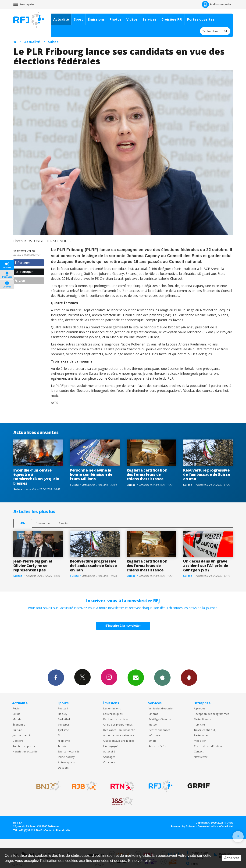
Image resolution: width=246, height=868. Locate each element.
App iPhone (162, 677)
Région (17, 708)
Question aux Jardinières (119, 741)
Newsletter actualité (25, 751)
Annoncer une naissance (119, 735)
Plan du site (63, 830)
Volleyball (64, 725)
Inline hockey (66, 757)
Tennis (62, 746)
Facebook (56, 677)
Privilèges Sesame (160, 719)
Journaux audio (22, 735)
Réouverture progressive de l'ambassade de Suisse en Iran (207, 475)
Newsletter (201, 757)
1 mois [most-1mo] (63, 523)
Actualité (61, 19)
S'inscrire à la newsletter (123, 626)
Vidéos (132, 19)
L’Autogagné (111, 746)
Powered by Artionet (183, 826)
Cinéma (153, 714)
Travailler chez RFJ (205, 730)
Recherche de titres (116, 719)
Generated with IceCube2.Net (215, 826)
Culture (17, 730)
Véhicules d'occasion (161, 708)
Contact (199, 751)
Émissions (96, 19)
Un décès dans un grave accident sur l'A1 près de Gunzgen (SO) (206, 566)
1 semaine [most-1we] (43, 523)
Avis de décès (157, 746)
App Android (189, 677)
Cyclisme (63, 730)
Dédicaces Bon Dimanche (119, 730)
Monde (17, 719)
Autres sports (66, 762)
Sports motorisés (69, 751)
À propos (200, 708)
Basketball (64, 719)
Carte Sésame (203, 719)
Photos (116, 19)
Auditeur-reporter (216, 4)
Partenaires (201, 735)
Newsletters (136, 677)
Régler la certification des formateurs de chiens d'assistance (147, 475)
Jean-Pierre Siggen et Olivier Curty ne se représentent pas (33, 566)
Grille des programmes (118, 725)
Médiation (200, 741)
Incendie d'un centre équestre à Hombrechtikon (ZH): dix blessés (36, 477)
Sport (78, 19)
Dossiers (18, 741)
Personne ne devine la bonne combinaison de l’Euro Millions (91, 475)
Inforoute (155, 735)
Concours (109, 762)
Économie (19, 725)
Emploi (153, 741)
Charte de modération (208, 746)
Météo (153, 725)
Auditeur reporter (24, 746)
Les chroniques (113, 714)
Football (63, 708)
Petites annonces (159, 730)
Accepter (232, 858)
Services (150, 19)
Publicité (199, 725)
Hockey (62, 714)
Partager (22, 263)
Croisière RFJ (172, 19)
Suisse (53, 42)
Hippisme (64, 741)
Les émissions (112, 708)
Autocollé (109, 751)
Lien (20, 281)
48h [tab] (23, 523)
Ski (60, 735)
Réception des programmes (211, 714)
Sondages (109, 757)
